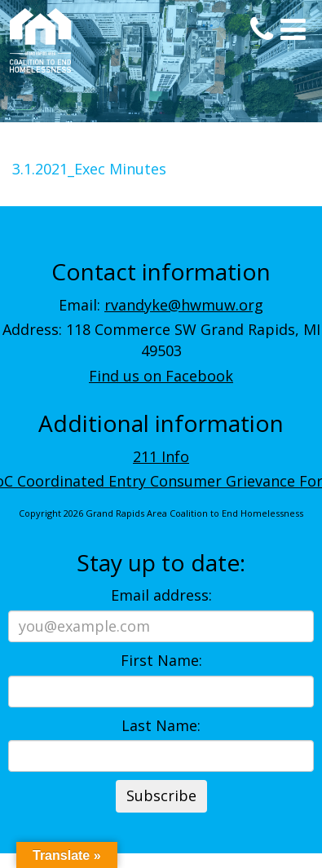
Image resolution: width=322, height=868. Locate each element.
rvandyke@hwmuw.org (184, 305)
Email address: (161, 595)
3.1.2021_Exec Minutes (89, 169)
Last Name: (161, 725)
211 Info (161, 456)
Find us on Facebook (161, 376)
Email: (161, 305)
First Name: (161, 660)
